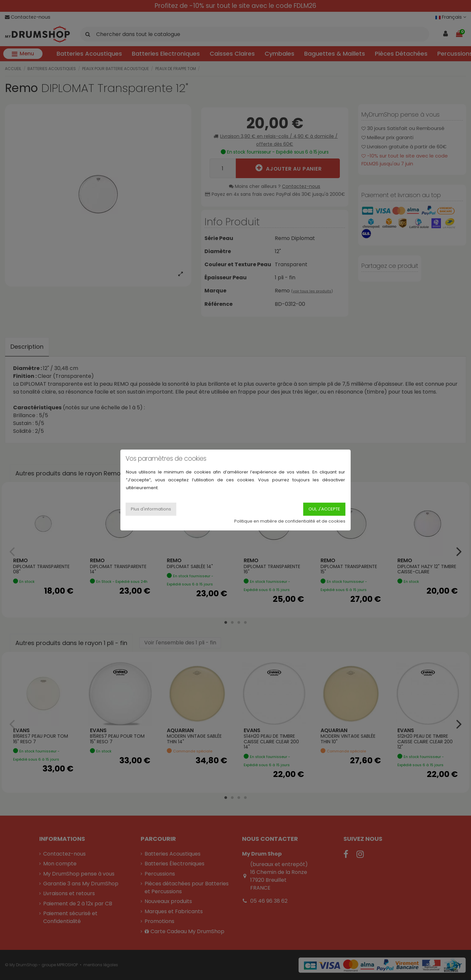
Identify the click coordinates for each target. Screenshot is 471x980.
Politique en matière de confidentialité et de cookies (290, 521)
